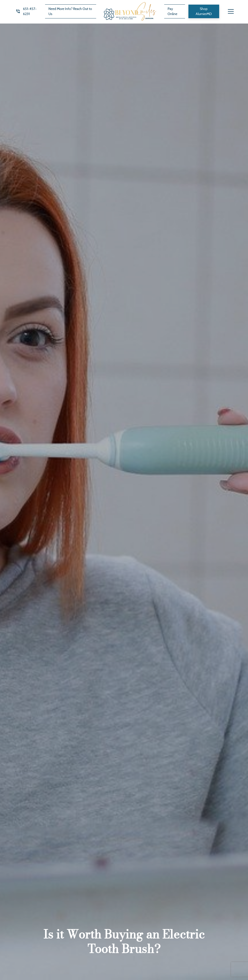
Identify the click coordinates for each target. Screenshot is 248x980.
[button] (231, 11)
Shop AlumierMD (204, 11)
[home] (130, 11)
